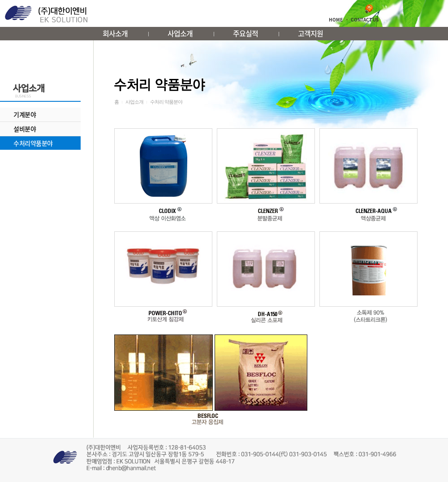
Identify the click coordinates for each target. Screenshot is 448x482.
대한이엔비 (46, 14)
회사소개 (115, 33)
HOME (336, 20)
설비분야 (25, 129)
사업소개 (180, 33)
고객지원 (310, 33)
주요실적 (246, 33)
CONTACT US (365, 20)
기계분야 (25, 114)
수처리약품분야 (33, 143)
